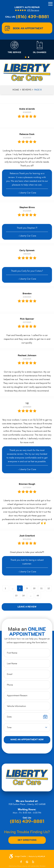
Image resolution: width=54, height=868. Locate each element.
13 (16, 596)
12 (49, 588)
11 (41, 588)
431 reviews (33, 10)
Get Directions (27, 840)
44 (38, 596)
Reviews (27, 90)
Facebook (21, 862)
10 (34, 588)
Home (16, 90)
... (13, 588)
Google (27, 862)
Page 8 (38, 90)
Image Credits (20, 856)
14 (23, 596)
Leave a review (27, 607)
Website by (37, 856)
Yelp (33, 862)
